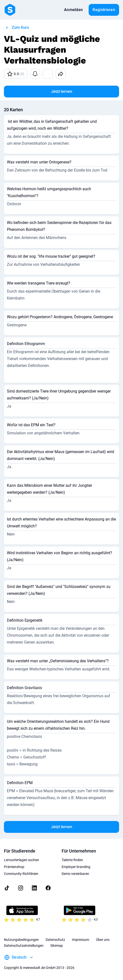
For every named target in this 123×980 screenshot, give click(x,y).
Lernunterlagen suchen (21, 860)
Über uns (103, 940)
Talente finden (72, 860)
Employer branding (76, 867)
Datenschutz (55, 940)
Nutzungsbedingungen (21, 940)
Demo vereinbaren (75, 874)
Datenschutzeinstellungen (24, 946)
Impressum (81, 940)
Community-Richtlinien (21, 874)
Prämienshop (14, 867)
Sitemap (57, 946)
